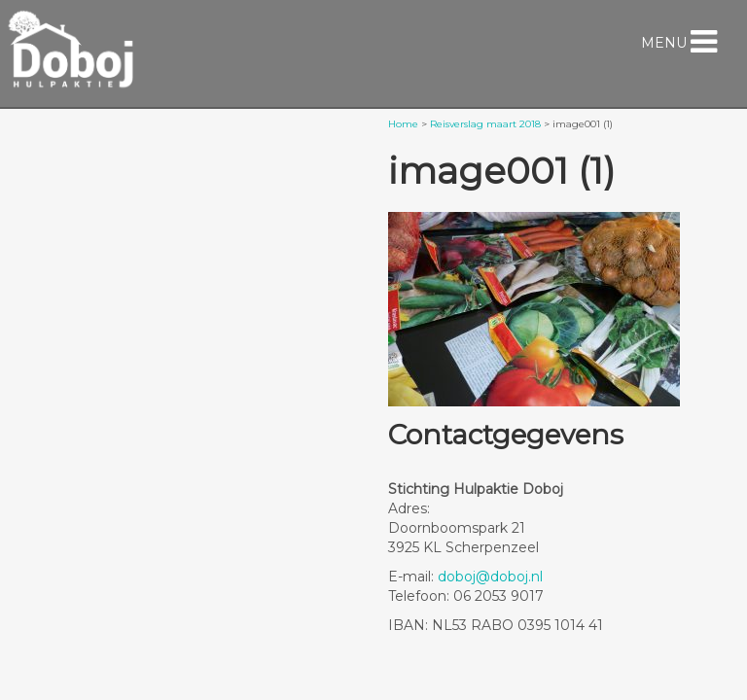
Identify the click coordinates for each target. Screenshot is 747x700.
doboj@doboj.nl (490, 577)
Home (403, 124)
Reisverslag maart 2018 (485, 124)
